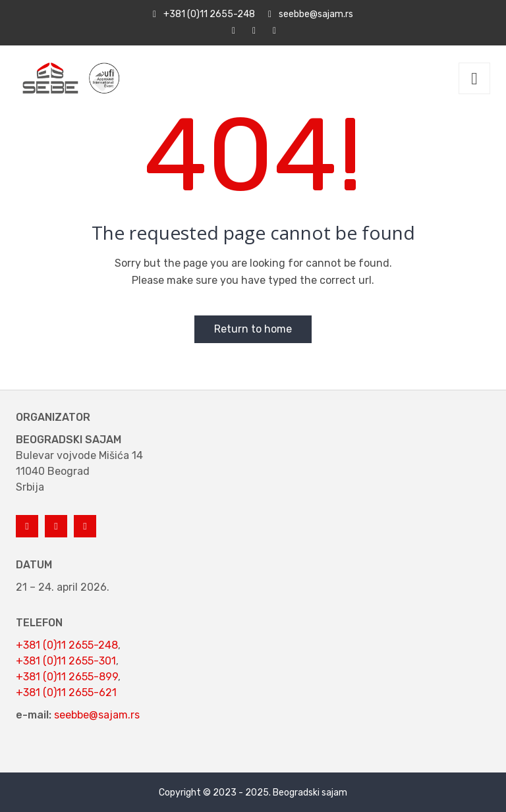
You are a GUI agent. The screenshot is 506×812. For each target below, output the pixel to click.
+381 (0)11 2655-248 (67, 645)
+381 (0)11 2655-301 (66, 661)
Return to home (253, 329)
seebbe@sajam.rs (97, 715)
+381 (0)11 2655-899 (67, 677)
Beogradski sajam (310, 793)
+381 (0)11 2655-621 (66, 692)
